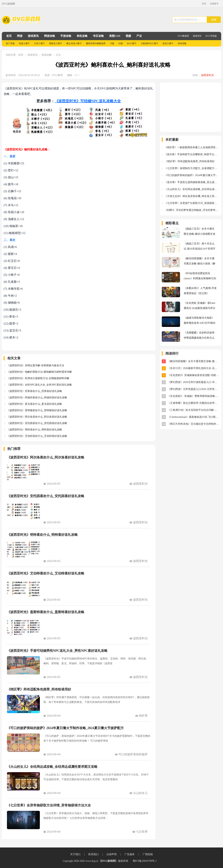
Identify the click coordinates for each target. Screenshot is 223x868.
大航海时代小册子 (150, 43)
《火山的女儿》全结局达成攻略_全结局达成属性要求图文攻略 (52, 767)
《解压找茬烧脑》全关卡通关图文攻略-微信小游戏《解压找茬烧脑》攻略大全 (193, 361)
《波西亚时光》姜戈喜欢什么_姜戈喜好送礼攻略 (34, 404)
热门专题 (10, 43)
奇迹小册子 (24, 43)
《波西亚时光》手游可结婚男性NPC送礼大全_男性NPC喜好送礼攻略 (57, 651)
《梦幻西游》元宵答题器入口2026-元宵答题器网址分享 (193, 389)
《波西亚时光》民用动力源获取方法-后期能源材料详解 (38, 378)
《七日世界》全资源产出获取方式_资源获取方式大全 (192, 203)
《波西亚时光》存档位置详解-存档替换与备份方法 (36, 365)
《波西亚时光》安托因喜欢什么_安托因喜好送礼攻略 (37, 423)
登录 (204, 4)
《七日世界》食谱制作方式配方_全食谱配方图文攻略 (192, 168)
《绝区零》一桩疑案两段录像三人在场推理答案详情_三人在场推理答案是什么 (192, 147)
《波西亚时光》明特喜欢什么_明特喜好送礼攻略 (34, 430)
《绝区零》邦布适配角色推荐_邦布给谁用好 (39, 689)
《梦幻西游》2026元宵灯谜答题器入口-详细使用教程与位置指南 (193, 382)
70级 (112, 43)
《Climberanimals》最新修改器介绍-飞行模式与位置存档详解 (193, 417)
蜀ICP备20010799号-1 (145, 861)
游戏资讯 (33, 36)
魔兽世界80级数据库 (96, 43)
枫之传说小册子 (74, 43)
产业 (139, 36)
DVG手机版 (211, 36)
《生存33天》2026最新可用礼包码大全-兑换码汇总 (193, 368)
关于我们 (75, 854)
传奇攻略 (182, 43)
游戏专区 (197, 36)
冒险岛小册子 (56, 43)
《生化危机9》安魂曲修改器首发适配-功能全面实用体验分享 (193, 375)
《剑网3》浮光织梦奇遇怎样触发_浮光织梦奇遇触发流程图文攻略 (192, 210)
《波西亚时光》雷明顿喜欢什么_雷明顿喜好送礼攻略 (37, 410)
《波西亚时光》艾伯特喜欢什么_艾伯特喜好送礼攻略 (37, 436)
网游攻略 (50, 36)
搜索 (214, 20)
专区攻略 (98, 36)
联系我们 (93, 854)
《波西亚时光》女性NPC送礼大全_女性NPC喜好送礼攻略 (39, 385)
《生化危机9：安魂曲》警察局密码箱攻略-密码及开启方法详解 (193, 396)
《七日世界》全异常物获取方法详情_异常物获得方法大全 (49, 805)
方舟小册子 (39, 43)
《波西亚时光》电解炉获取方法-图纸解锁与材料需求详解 (39, 372)
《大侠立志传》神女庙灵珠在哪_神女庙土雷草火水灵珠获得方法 (192, 196)
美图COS (115, 36)
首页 (9, 36)
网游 (20, 36)
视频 (128, 36)
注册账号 (214, 4)
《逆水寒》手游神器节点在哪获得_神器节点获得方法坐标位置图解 (192, 154)
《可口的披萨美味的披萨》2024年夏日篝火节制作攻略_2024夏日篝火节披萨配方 (65, 728)
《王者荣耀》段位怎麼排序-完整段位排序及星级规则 (193, 403)
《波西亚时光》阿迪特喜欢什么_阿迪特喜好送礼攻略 (37, 398)
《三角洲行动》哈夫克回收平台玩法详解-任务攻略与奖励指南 (193, 410)
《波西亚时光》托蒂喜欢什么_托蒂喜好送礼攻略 (34, 391)
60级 (121, 43)
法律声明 (111, 854)
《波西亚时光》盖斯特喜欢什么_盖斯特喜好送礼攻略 (46, 612)
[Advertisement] (191, 107)
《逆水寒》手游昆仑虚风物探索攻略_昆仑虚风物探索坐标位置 (192, 182)
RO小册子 (132, 43)
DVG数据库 (183, 36)
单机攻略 (82, 36)
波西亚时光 (207, 75)
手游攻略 (66, 36)
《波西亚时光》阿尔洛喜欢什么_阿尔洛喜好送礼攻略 (37, 417)
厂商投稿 (148, 854)
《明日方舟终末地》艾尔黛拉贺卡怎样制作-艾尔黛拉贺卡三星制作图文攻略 (193, 424)
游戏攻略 (47, 55)
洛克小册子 (168, 43)
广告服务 (130, 854)
